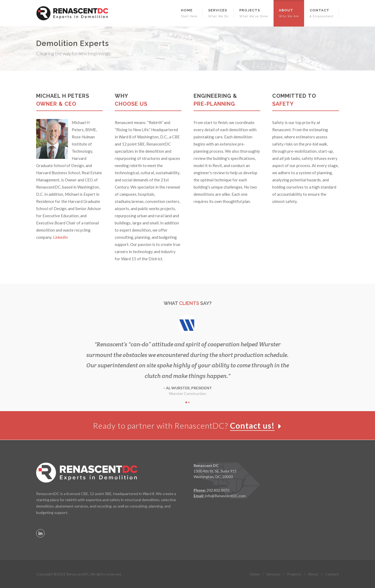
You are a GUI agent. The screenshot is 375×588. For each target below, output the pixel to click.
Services (273, 574)
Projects (294, 574)
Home (255, 574)
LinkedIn (61, 237)
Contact (332, 574)
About (313, 574)
